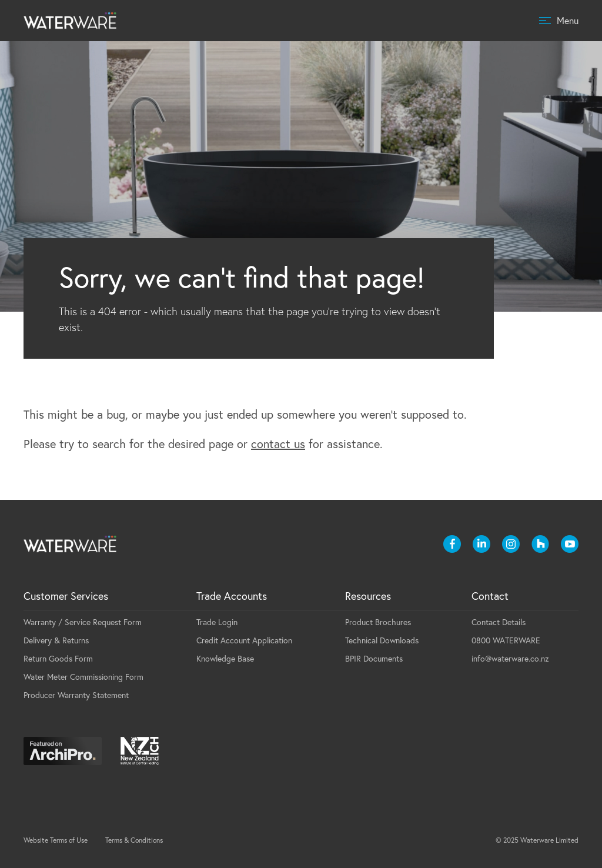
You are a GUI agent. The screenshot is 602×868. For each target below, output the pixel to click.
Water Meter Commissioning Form (83, 677)
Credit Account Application (244, 640)
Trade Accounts (232, 596)
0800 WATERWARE (506, 640)
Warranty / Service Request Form (83, 622)
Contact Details (499, 622)
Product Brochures (378, 622)
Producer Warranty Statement (76, 695)
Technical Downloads (382, 640)
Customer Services (66, 596)
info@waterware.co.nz (510, 659)
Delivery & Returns (56, 640)
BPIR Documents (374, 659)
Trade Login (217, 622)
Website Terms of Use (56, 840)
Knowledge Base (225, 659)
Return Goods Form (58, 659)
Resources (368, 596)
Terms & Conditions (134, 840)
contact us (278, 444)
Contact (490, 596)
